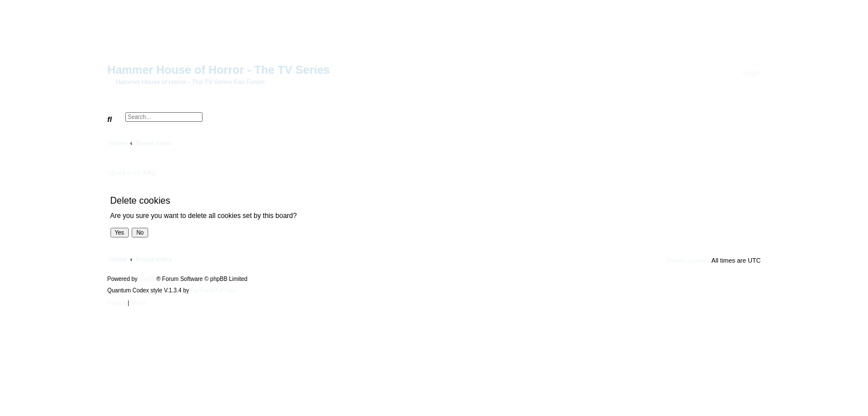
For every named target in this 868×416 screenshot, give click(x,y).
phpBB (148, 279)
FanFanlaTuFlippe (214, 291)
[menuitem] (751, 73)
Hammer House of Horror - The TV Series (219, 70)
